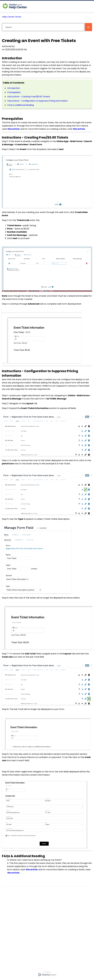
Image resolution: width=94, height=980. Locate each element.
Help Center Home (12, 17)
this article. (79, 129)
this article (13, 129)
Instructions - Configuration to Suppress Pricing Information (38, 101)
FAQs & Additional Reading (21, 105)
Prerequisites (14, 92)
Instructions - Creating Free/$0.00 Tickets (29, 97)
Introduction (14, 88)
